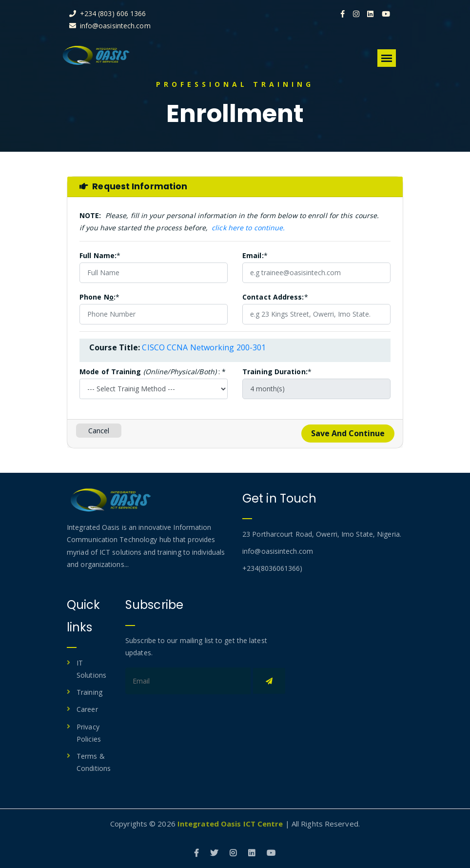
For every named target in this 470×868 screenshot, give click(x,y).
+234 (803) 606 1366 (115, 13)
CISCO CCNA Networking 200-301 (204, 347)
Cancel (99, 431)
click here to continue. (248, 228)
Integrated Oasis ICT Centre (230, 824)
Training (89, 692)
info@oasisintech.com (117, 26)
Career (87, 709)
